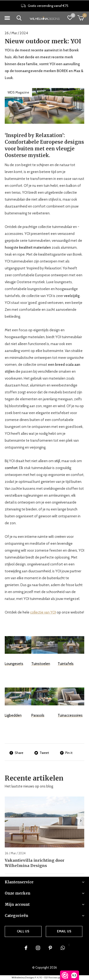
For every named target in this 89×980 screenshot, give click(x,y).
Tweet (42, 753)
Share (16, 753)
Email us (64, 931)
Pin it (66, 753)
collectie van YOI (43, 612)
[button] (7, 18)
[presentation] (81, 821)
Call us (23, 931)
